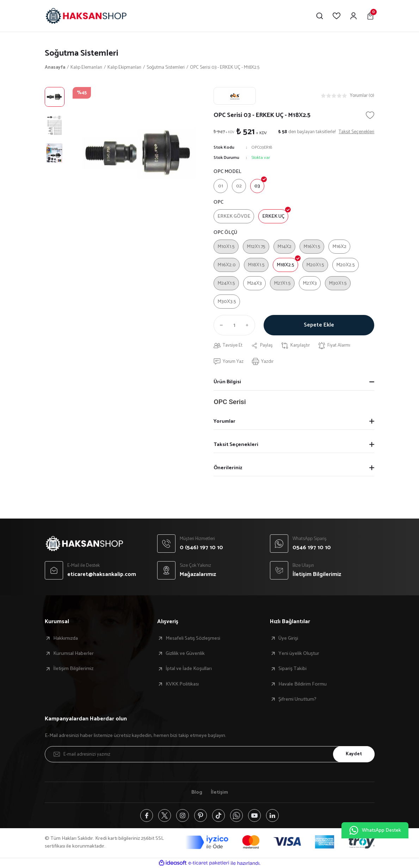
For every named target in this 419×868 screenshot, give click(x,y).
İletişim (219, 792)
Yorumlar (224, 421)
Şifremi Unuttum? (297, 699)
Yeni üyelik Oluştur (299, 653)
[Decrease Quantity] (220, 325)
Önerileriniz (228, 468)
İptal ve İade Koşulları (189, 669)
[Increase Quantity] (249, 325)
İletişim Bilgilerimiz (73, 669)
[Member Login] (353, 16)
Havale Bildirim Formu (303, 684)
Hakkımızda (66, 638)
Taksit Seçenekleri (236, 445)
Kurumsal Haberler (73, 653)
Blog (197, 792)
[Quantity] (234, 325)
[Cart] (370, 16)
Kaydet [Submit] (354, 754)
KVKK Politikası (182, 684)
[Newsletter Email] (210, 754)
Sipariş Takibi (292, 669)
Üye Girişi (288, 638)
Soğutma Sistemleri (82, 53)
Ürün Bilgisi (227, 382)
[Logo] (86, 16)
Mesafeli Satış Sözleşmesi (193, 638)
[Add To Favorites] (370, 115)
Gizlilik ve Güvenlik (185, 653)
